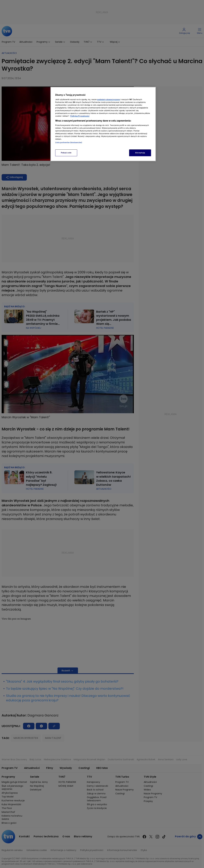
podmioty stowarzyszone (109, 99)
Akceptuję (140, 153)
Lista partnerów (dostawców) (69, 142)
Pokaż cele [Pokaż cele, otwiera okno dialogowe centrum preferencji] (66, 153)
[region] (103, 124)
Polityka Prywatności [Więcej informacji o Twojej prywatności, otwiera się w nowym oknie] (80, 116)
